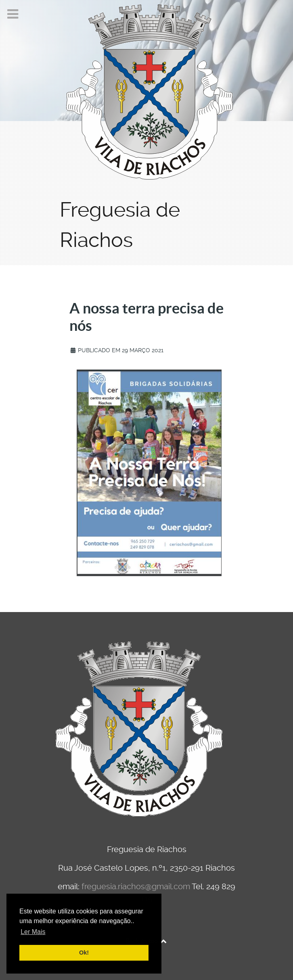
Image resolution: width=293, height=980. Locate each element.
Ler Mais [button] (33, 932)
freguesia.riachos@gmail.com (136, 886)
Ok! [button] (84, 953)
